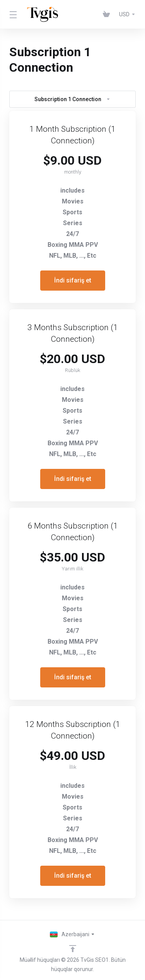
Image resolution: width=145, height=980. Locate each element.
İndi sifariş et (73, 280)
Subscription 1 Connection (72, 99)
